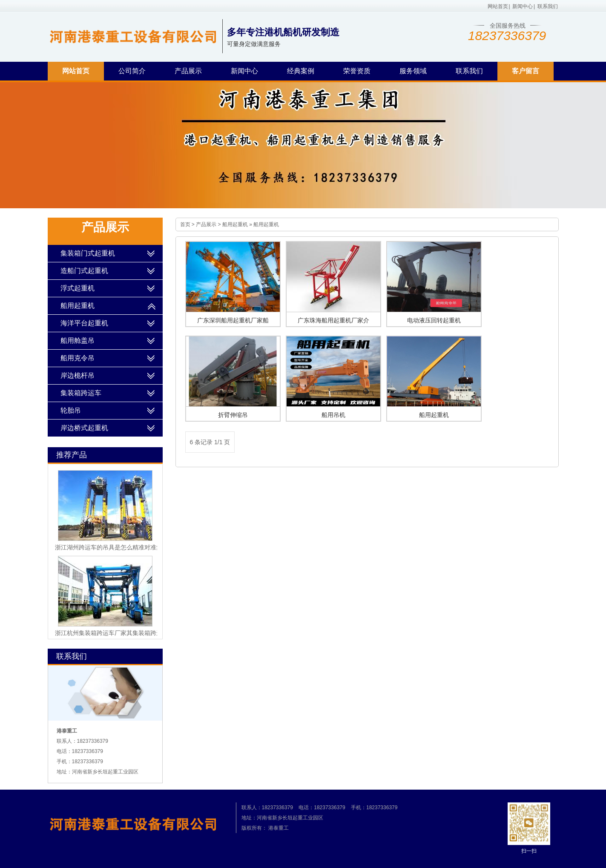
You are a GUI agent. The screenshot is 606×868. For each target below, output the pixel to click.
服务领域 (413, 71)
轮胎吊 (71, 410)
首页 (185, 224)
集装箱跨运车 (81, 393)
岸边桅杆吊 (78, 375)
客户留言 (526, 71)
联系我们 (548, 6)
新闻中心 (523, 6)
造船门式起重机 (84, 271)
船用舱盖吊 (78, 341)
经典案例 (301, 71)
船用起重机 (235, 224)
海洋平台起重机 (84, 323)
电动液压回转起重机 (434, 320)
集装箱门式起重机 (88, 253)
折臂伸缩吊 (233, 415)
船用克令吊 (78, 358)
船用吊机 (333, 415)
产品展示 (188, 71)
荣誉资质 (357, 71)
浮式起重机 (78, 288)
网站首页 (498, 6)
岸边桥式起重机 (84, 428)
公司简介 (132, 71)
